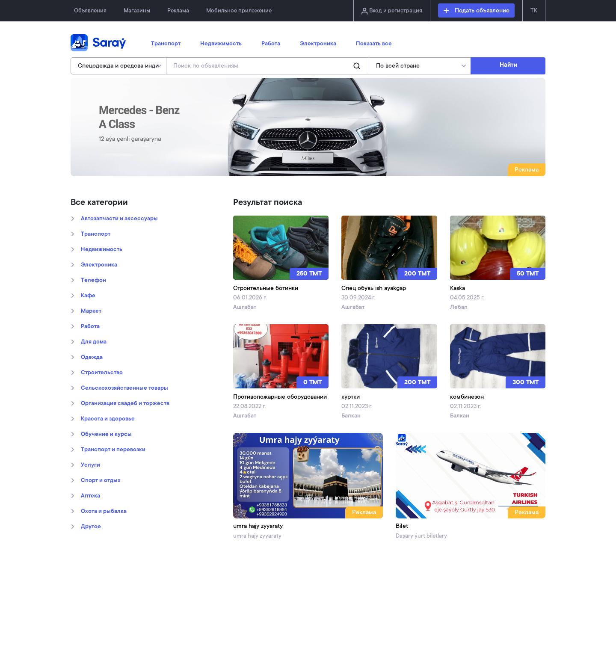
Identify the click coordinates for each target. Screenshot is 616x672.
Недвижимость (221, 44)
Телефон (93, 281)
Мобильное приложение (239, 11)
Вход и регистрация (392, 11)
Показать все (374, 44)
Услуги (90, 465)
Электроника (318, 44)
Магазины (137, 11)
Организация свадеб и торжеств (125, 404)
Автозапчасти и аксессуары (119, 219)
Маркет (91, 311)
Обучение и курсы (106, 435)
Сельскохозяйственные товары (124, 388)
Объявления (90, 11)
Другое (91, 527)
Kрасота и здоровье (108, 419)
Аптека (90, 496)
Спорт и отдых (101, 481)
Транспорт (166, 44)
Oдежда (92, 358)
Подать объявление (477, 11)
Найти (508, 65)
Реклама (178, 11)
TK (534, 11)
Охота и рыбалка (104, 512)
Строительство (102, 373)
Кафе (88, 296)
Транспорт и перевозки (113, 450)
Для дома (94, 342)
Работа (271, 44)
